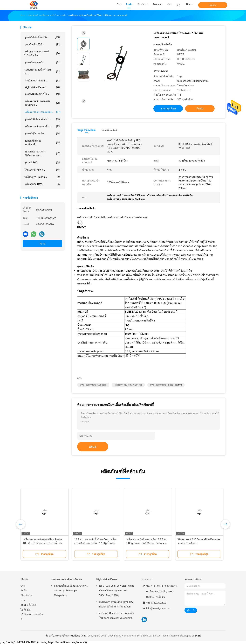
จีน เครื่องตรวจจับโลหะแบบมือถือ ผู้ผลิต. (67, 636)
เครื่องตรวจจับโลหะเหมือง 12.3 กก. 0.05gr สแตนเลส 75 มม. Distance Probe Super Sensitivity (147, 543)
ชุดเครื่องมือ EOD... (42, 44)
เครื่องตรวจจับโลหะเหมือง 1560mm (166, 385)
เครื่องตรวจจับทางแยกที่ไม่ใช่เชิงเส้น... (42, 53)
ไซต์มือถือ (26, 610)
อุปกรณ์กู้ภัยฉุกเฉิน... (42, 134)
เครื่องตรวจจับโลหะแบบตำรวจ (128, 385)
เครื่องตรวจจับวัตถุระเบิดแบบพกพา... (42, 103)
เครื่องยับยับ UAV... (42, 184)
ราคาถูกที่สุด (168, 109)
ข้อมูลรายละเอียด (86, 130)
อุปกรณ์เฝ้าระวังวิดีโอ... (42, 94)
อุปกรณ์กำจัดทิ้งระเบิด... (42, 37)
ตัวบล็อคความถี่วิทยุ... (42, 81)
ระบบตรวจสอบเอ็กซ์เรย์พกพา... (42, 72)
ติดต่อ (42, 244)
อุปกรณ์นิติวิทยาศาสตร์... (42, 119)
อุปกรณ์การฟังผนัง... (42, 62)
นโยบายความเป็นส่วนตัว (32, 617)
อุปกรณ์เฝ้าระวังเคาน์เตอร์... (42, 143)
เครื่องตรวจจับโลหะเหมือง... (42, 112)
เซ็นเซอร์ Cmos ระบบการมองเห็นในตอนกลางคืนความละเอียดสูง (117, 615)
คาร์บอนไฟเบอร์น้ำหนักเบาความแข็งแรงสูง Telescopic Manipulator (71, 591)
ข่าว (23, 600)
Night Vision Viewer (42, 87)
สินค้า (24, 591)
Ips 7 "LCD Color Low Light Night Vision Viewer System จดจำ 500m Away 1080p (116, 591)
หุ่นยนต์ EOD (42, 163)
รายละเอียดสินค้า (109, 130)
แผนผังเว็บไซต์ (28, 605)
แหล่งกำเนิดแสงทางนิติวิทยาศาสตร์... (42, 153)
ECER (198, 636)
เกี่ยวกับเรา (26, 595)
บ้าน (23, 586)
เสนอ (93, 447)
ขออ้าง (213, 5)
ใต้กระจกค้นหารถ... (42, 170)
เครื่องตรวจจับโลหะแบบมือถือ (93, 385)
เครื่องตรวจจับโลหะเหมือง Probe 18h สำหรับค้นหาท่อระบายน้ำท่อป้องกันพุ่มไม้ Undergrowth (42, 543)
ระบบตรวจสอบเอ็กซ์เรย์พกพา (67, 579)
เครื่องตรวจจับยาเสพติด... (42, 126)
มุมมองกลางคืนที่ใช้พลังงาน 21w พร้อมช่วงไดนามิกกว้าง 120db (116, 604)
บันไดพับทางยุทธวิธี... (42, 177)
